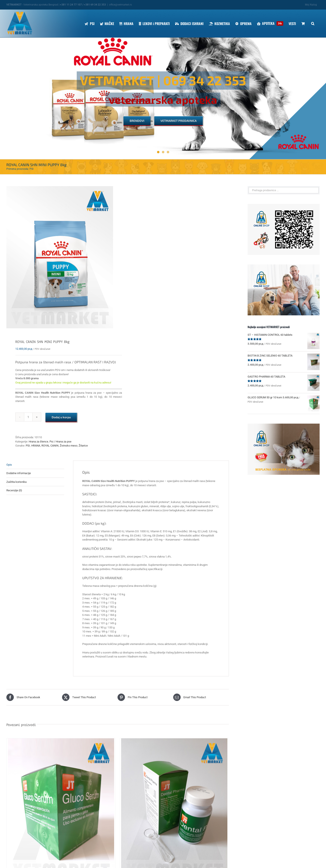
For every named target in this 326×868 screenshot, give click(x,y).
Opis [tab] (9, 465)
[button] (313, 23)
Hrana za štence (38, 442)
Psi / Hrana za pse (60, 442)
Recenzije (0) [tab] (14, 490)
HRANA (36, 446)
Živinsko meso (69, 446)
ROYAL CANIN (50, 446)
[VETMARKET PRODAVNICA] (179, 121)
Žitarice (83, 446)
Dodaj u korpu (61, 417)
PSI (28, 446)
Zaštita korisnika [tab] (16, 482)
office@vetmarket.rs (120, 5)
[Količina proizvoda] (28, 417)
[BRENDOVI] (137, 121)
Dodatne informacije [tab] (19, 473)
